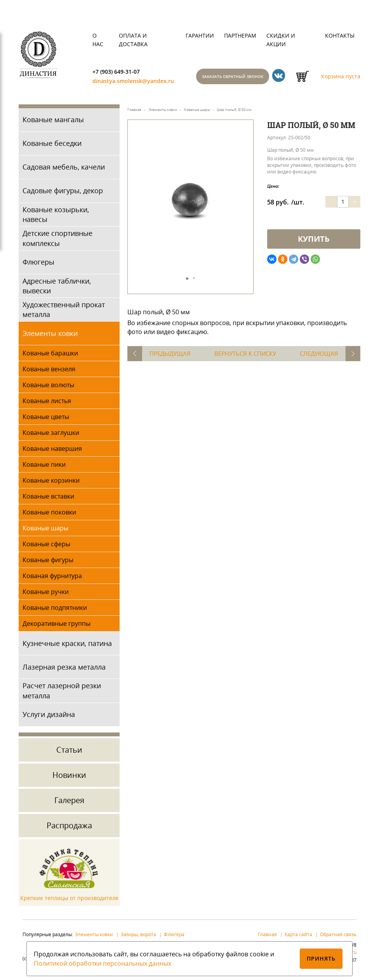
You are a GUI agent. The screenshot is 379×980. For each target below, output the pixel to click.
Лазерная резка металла (64, 669)
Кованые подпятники (55, 610)
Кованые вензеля (49, 371)
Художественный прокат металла (64, 312)
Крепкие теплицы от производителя (69, 900)
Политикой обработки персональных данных (103, 963)
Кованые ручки (46, 594)
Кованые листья (47, 403)
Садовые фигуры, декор (63, 193)
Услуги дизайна (49, 717)
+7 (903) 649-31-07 (119, 72)
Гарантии (200, 35)
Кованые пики (44, 467)
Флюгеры (38, 264)
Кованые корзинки (51, 483)
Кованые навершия (52, 451)
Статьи (69, 752)
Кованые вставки (48, 499)
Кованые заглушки (51, 435)
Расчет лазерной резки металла (62, 693)
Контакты (340, 35)
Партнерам (240, 35)
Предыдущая (173, 356)
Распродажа (69, 827)
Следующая (317, 356)
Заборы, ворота (138, 936)
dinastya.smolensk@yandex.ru (138, 83)
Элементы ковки (50, 335)
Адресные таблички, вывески (57, 288)
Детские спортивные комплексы (57, 240)
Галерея (69, 802)
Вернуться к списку (246, 356)
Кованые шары (45, 530)
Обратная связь (338, 936)
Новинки (69, 777)
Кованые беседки (52, 145)
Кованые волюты (48, 387)
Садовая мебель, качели (64, 169)
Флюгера (174, 936)
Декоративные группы (57, 626)
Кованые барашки (50, 355)
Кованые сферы (46, 546)
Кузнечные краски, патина (67, 645)
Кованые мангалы (53, 122)
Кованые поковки (49, 514)
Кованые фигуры (48, 562)
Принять (321, 958)
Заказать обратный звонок (241, 78)
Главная (267, 936)
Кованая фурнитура (52, 578)
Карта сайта (298, 936)
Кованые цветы (46, 419)
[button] (246, 138)
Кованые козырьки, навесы (56, 217)
